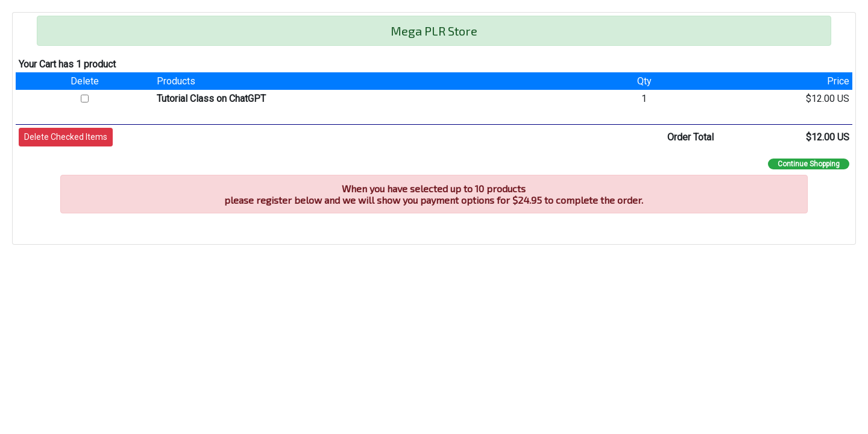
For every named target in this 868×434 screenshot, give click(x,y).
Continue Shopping (809, 164)
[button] (66, 137)
